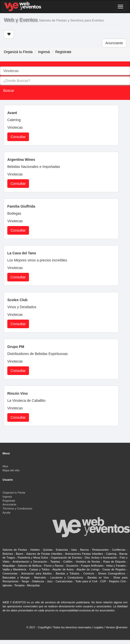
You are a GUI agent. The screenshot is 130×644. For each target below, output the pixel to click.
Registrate (63, 52)
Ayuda (6, 513)
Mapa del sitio (11, 470)
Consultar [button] (18, 137)
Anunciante (114, 43)
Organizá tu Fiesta (18, 52)
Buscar (9, 91)
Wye (5, 466)
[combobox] (65, 71)
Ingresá (44, 52)
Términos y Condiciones (17, 508)
